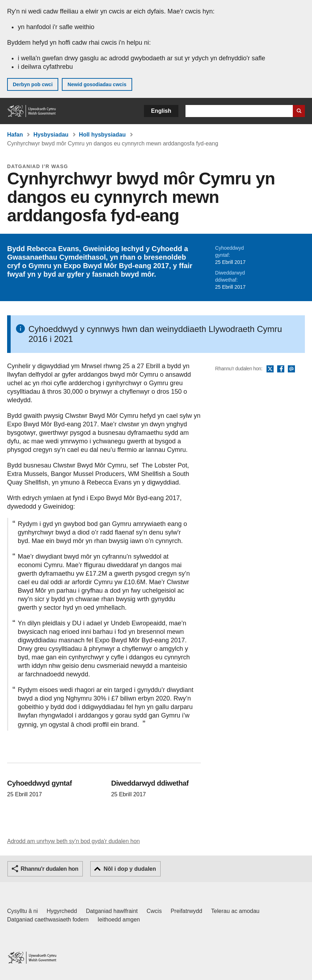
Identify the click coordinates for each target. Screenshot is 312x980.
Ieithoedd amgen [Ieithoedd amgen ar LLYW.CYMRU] (119, 920)
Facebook (281, 369)
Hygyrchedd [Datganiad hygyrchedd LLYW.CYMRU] (62, 911)
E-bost (291, 369)
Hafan (15, 135)
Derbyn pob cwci (33, 84)
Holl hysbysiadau (102, 135)
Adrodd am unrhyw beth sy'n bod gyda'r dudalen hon (73, 841)
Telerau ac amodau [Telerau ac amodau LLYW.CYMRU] (235, 911)
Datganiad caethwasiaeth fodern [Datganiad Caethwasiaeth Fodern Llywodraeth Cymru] (48, 920)
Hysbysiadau (51, 135)
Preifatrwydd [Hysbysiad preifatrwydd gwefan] (186, 911)
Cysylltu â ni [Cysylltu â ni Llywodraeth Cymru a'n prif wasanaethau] (22, 911)
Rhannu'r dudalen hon (49, 869)
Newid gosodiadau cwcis (97, 84)
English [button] (161, 111)
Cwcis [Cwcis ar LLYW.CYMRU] (154, 911)
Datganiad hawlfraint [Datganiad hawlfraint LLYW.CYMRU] (112, 911)
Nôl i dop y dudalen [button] (130, 869)
